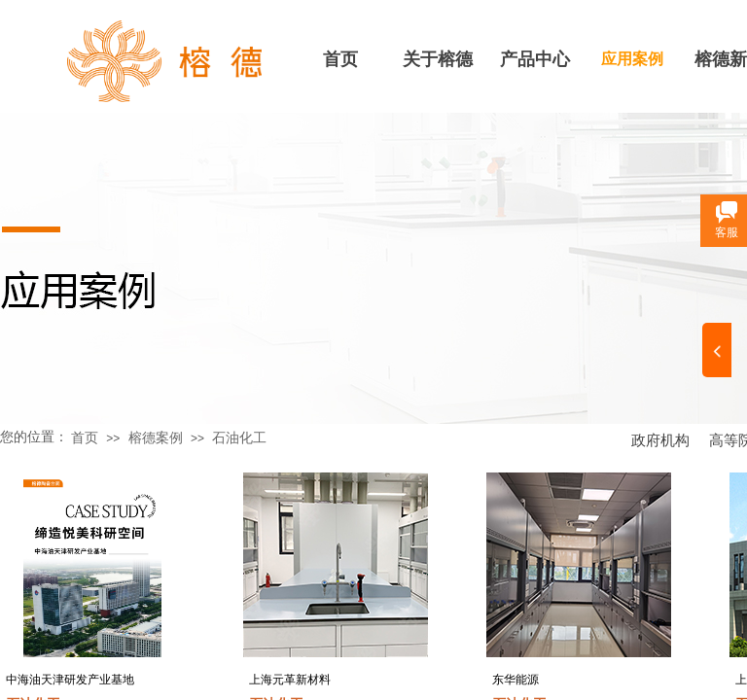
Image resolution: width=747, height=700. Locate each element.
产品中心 (535, 59)
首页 (340, 59)
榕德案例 (156, 438)
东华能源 (516, 680)
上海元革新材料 (290, 680)
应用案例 (632, 59)
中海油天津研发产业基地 (70, 680)
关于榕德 (438, 59)
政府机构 (660, 440)
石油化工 (239, 438)
